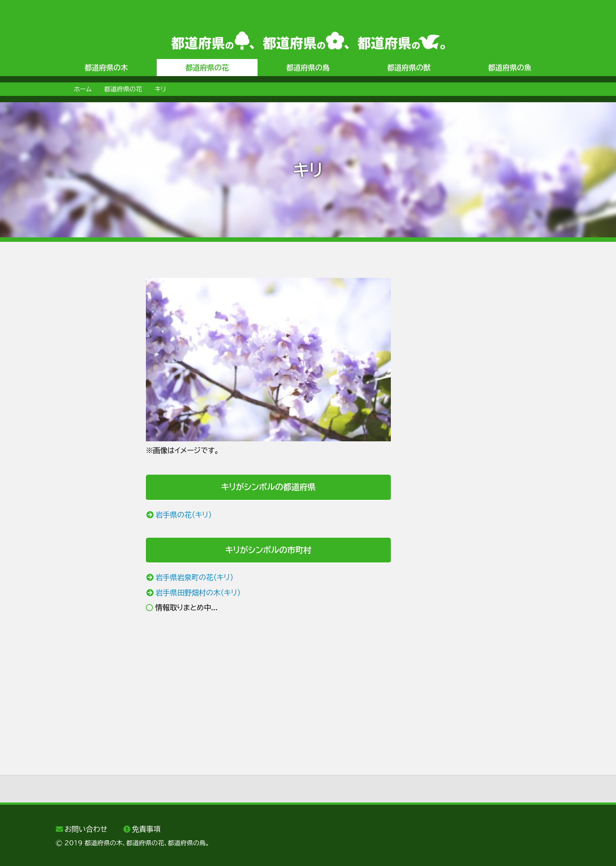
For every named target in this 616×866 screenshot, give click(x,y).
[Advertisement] (92, 413)
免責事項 (146, 829)
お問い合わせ (86, 829)
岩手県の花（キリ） (184, 515)
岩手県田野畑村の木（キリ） (198, 593)
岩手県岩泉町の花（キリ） (195, 577)
